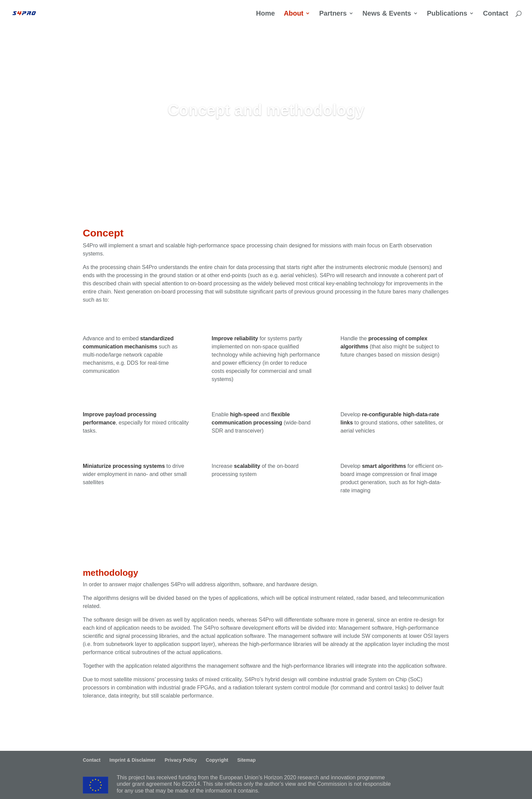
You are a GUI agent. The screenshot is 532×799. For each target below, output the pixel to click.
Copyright (217, 760)
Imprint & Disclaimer (133, 760)
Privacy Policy (181, 760)
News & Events (387, 14)
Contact (496, 14)
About (294, 14)
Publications (447, 14)
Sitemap (246, 760)
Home (265, 14)
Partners (333, 14)
